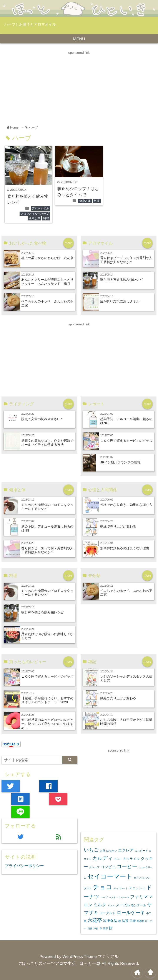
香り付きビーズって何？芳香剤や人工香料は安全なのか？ (126, 260)
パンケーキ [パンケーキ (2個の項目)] (123, 897)
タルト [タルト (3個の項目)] (88, 888)
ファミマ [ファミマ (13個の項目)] (139, 897)
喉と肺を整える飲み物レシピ (121, 280)
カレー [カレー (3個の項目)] (118, 859)
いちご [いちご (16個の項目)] (91, 850)
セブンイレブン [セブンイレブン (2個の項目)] (142, 878)
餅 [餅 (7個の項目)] (111, 928)
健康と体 (34, 218)
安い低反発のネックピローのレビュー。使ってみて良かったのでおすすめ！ (47, 724)
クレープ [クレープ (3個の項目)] (94, 867)
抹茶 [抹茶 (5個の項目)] (125, 921)
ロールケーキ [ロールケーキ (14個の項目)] (131, 912)
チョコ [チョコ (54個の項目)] (103, 887)
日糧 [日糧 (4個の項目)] (133, 921)
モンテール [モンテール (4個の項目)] (138, 905)
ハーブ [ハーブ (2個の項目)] (104, 897)
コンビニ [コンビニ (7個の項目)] (108, 867)
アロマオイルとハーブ (35, 214)
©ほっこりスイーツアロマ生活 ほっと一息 (60, 963)
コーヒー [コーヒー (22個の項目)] (127, 866)
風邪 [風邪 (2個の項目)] (105, 928)
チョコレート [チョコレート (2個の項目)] (121, 888)
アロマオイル (40, 208)
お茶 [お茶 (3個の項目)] (103, 851)
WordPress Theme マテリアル (90, 956)
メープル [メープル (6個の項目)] (123, 905)
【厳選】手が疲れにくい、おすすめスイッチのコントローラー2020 (47, 700)
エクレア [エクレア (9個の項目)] (126, 850)
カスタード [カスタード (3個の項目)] (141, 851)
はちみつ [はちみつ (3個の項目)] (111, 851)
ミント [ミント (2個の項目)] (111, 905)
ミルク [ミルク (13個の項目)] (100, 905)
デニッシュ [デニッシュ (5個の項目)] (137, 888)
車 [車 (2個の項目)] (101, 928)
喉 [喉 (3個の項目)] (120, 921)
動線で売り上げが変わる (118, 526)
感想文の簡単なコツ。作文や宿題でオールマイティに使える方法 (47, 443)
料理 (46, 218)
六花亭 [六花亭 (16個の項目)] (95, 920)
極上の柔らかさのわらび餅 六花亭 (47, 258)
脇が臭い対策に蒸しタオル (120, 301)
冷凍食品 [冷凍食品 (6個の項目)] (110, 921)
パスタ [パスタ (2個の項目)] (112, 897)
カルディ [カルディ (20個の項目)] (103, 858)
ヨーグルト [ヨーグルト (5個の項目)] (107, 913)
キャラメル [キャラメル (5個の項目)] (131, 859)
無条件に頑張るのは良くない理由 (125, 548)
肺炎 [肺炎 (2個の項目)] (96, 928)
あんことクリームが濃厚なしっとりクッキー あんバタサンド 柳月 (47, 281)
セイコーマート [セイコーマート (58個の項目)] (110, 876)
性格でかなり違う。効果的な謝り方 (126, 505)
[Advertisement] (79, 86)
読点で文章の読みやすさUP (42, 419)
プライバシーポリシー (24, 866)
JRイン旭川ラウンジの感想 (120, 462)
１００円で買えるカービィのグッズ (126, 441)
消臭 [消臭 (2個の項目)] (90, 928)
